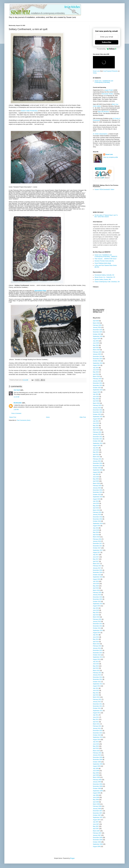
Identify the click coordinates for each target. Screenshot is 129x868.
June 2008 (96, 797)
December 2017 (98, 543)
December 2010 (98, 731)
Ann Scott (17, 390)
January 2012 (97, 702)
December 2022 (98, 410)
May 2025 (96, 345)
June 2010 (96, 744)
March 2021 (96, 457)
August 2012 (97, 686)
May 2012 (96, 693)
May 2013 (96, 666)
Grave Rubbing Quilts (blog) (103, 263)
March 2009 (96, 777)
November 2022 (98, 412)
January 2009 (97, 782)
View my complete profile (111, 157)
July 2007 (96, 822)
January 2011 (97, 728)
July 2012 (96, 688)
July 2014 (96, 635)
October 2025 (97, 334)
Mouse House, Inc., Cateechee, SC (105, 277)
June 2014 (96, 637)
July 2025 (96, 341)
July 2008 (96, 795)
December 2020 (98, 463)
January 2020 (97, 488)
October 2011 (97, 708)
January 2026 (97, 327)
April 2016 (96, 588)
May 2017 (96, 559)
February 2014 (97, 646)
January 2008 (97, 809)
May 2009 (96, 773)
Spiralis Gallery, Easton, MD (103, 280)
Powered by (107, 49)
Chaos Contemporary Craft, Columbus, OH (107, 282)
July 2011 (96, 715)
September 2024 (98, 363)
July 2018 (96, 528)
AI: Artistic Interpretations (100, 134)
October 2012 (97, 682)
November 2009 (98, 760)
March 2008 (96, 804)
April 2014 (96, 642)
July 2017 (96, 555)
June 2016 (96, 584)
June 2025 (96, 343)
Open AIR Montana (103, 112)
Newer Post (13, 417)
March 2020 (96, 483)
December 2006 (98, 838)
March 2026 (96, 323)
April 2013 (96, 668)
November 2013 (98, 653)
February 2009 (97, 780)
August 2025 (97, 339)
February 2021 (97, 459)
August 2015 (97, 606)
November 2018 (98, 519)
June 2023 (96, 397)
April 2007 (96, 829)
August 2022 (97, 419)
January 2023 (97, 408)
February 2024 (97, 379)
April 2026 (96, 321)
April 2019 (96, 508)
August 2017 (97, 552)
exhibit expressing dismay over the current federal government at (105, 92)
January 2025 (97, 354)
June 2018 (96, 530)
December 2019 (98, 490)
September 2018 (98, 524)
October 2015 (97, 601)
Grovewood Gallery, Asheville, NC (104, 275)
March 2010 (96, 751)
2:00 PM (16, 410)
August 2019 (97, 499)
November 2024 (98, 359)
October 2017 (97, 548)
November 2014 (98, 626)
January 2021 (97, 461)
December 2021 (98, 437)
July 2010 (96, 742)
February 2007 (97, 833)
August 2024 (97, 365)
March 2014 (96, 644)
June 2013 (96, 664)
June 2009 (96, 771)
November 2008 (98, 786)
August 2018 (97, 526)
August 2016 (97, 579)
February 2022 (97, 432)
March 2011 (96, 724)
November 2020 (98, 466)
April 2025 (96, 348)
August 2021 (97, 446)
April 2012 (96, 695)
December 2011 (98, 704)
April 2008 (96, 802)
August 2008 (97, 793)
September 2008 (98, 791)
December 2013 (98, 650)
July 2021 (96, 448)
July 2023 (96, 394)
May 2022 (96, 426)
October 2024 (97, 361)
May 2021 (96, 452)
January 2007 (97, 835)
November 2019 (98, 492)
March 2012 (96, 697)
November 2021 (98, 439)
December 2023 (98, 383)
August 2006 (97, 846)
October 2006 (97, 842)
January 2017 (97, 568)
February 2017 (97, 566)
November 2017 (98, 546)
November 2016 (98, 572)
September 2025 (98, 336)
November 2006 (98, 840)
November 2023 (98, 385)
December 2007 (98, 811)
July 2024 (96, 368)
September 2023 (98, 390)
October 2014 (97, 628)
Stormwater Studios (107, 94)
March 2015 (96, 617)
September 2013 (98, 657)
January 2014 (97, 648)
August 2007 (97, 820)
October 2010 (97, 735)
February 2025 (97, 352)
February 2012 (97, 699)
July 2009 (96, 768)
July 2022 (96, 421)
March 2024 (96, 376)
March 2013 (96, 671)
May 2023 (96, 399)
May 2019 (96, 506)
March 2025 (96, 350)
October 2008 (97, 788)
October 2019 (97, 495)
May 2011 (96, 719)
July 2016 (96, 581)
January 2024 (97, 381)
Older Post (83, 417)
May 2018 (96, 532)
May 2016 (96, 586)
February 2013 (97, 673)
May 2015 (96, 613)
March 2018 (96, 537)
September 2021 (98, 443)
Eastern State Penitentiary (29, 111)
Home (48, 417)
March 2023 (96, 403)
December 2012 (98, 677)
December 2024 (98, 357)
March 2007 (96, 831)
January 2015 (97, 621)
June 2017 (96, 557)
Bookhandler (18, 403)
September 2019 (98, 497)
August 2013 (97, 659)
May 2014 (96, 639)
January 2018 (97, 541)
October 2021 (97, 441)
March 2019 (96, 510)
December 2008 (98, 784)
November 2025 (98, 332)
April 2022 (96, 428)
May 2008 (96, 800)
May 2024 (96, 372)
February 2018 (97, 539)
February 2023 (97, 405)
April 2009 (96, 775)
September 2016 (98, 577)
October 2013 (97, 655)
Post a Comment (16, 413)
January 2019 (97, 515)
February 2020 (97, 486)
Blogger (72, 858)
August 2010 (97, 740)
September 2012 (98, 684)
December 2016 (98, 570)
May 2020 (96, 479)
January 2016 (97, 595)
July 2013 (96, 662)
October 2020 (97, 468)
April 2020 (96, 481)
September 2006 (98, 844)
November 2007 (98, 813)
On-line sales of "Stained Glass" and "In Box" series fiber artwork (106, 216)
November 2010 (98, 733)
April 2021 (96, 454)
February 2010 (97, 753)
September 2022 (98, 417)
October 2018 (97, 521)
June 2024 (96, 370)
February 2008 (97, 806)
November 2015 (98, 599)
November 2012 (98, 679)
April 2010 (96, 748)
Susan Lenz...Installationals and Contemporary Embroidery (104, 82)
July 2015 (96, 608)
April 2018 (96, 535)
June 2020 (96, 477)
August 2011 (97, 713)
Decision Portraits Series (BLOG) (104, 261)
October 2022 (97, 414)
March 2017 (96, 564)
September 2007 (98, 817)
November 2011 (98, 706)
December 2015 (98, 597)
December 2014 (98, 624)
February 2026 (97, 325)
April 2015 (96, 615)
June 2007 (96, 824)
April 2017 (96, 561)
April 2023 (96, 401)
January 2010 (97, 755)
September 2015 (98, 604)
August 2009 (97, 766)
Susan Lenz (96, 71)
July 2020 (96, 474)
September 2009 (98, 764)
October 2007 (97, 815)
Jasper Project (109, 90)
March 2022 (96, 430)
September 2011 (98, 711)
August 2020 (97, 472)
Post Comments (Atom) (24, 420)
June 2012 (96, 691)
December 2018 (98, 517)
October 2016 (97, 575)
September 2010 (98, 737)
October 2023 (97, 388)
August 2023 (97, 392)
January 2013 (97, 675)
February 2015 (97, 619)
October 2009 (97, 762)
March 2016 (96, 590)
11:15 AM (16, 397)
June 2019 (96, 503)
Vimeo (95, 73)
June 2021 (96, 450)
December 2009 (98, 757)
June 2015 (96, 610)
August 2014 (97, 633)
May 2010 (96, 746)
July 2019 (96, 501)
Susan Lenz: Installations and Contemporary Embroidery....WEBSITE (106, 256)
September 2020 (98, 470)
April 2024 (96, 374)
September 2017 (98, 550)
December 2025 (98, 330)
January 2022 (97, 434)
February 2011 (97, 726)
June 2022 (96, 423)
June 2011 (96, 717)
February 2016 (97, 593)
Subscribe (107, 42)
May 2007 (96, 826)
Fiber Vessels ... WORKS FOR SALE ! (106, 259)
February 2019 (97, 512)
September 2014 (98, 630)
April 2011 (96, 722)
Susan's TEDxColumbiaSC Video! (104, 190)
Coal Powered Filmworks (110, 71)
